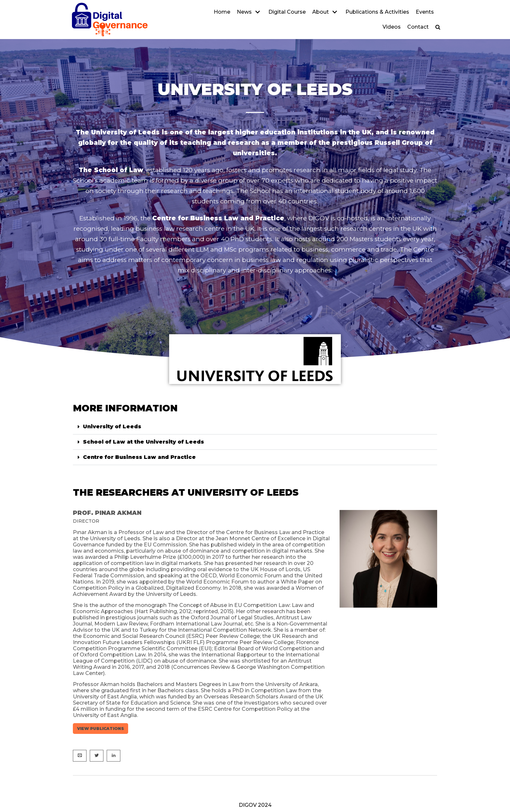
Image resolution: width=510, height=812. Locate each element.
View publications (101, 729)
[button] (438, 27)
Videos (392, 27)
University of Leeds (112, 427)
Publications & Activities (377, 12)
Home (222, 12)
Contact (418, 27)
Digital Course (287, 12)
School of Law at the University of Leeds (143, 442)
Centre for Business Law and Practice (139, 457)
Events (425, 12)
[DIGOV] (110, 20)
